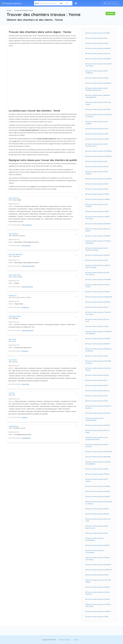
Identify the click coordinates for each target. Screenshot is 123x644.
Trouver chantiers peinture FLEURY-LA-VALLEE (98, 369)
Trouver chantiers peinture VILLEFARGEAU (95, 539)
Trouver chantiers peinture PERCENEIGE (99, 452)
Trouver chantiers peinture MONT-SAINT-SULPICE (97, 527)
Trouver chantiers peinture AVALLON (98, 53)
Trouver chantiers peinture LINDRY (98, 326)
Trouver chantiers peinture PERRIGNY (99, 302)
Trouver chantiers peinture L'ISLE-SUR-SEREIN (98, 581)
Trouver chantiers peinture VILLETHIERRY (95, 551)
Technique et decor (28, 330)
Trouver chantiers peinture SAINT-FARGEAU (97, 173)
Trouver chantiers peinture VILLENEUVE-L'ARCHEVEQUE (99, 333)
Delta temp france (27, 287)
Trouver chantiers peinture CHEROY (98, 211)
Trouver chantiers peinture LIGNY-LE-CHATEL (98, 286)
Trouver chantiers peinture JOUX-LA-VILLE (98, 320)
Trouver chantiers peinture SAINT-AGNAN (97, 480)
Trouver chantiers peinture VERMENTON (100, 297)
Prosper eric (25, 307)
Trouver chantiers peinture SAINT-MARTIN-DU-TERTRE (97, 249)
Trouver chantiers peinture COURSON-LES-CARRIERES (98, 463)
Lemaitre (24, 417)
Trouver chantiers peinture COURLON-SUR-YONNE (98, 313)
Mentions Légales (65, 640)
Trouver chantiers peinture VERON (98, 166)
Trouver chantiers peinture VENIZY (98, 469)
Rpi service (25, 351)
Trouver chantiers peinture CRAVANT (98, 599)
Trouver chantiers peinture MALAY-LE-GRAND (98, 230)
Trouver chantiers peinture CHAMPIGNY (99, 156)
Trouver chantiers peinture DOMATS (98, 545)
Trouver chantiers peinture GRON (97, 356)
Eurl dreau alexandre (28, 266)
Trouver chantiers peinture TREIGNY (98, 474)
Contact (76, 640)
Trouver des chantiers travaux (24, 10)
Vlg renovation (26, 245)
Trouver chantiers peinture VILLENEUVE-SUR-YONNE (99, 65)
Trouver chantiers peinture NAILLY (98, 307)
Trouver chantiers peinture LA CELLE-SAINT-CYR (98, 593)
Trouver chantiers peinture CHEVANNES (99, 151)
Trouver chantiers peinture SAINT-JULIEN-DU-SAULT (97, 145)
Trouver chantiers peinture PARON (98, 78)
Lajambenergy (26, 438)
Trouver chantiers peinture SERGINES (98, 344)
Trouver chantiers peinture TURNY (98, 617)
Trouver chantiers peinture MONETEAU (99, 83)
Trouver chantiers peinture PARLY (97, 533)
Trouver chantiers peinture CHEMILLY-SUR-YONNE (98, 559)
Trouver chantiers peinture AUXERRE (98, 33)
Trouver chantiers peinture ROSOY (98, 385)
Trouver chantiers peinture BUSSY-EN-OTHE (98, 520)
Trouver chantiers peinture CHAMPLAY (99, 611)
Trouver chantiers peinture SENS (97, 38)
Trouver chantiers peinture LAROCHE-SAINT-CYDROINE (98, 266)
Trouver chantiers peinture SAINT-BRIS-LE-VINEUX (98, 362)
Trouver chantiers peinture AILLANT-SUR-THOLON (98, 273)
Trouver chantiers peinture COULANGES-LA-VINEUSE (99, 503)
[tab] (43, 199)
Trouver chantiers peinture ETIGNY (98, 575)
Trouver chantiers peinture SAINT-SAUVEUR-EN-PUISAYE (97, 438)
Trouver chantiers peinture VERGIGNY (99, 236)
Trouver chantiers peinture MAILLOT (98, 391)
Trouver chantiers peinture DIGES (97, 401)
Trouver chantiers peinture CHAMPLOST (99, 570)
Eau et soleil (25, 384)
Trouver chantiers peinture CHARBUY (98, 199)
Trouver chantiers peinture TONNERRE (99, 59)
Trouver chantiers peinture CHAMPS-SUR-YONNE (98, 218)
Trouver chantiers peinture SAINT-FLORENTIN (97, 72)
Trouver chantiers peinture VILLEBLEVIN (99, 179)
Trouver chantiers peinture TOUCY (98, 129)
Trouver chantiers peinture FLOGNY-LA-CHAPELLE (99, 407)
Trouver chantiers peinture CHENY (98, 134)
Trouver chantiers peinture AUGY (97, 396)
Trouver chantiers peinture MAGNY (98, 509)
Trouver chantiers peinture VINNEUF (98, 292)
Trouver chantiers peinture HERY (97, 161)
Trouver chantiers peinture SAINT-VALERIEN (97, 205)
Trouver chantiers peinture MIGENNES (99, 48)
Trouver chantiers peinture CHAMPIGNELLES (95, 419)
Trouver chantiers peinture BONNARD (99, 457)
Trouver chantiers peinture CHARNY (98, 194)
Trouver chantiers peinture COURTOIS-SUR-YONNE (98, 605)
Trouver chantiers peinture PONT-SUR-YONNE (98, 103)
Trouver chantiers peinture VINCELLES (99, 413)
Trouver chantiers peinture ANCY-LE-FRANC (98, 431)
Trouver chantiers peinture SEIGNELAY (99, 224)
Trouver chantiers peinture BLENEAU (98, 255)
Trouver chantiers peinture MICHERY (98, 425)
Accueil (9, 10)
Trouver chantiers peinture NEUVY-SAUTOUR (97, 446)
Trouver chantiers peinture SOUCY (98, 260)
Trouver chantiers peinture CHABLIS (98, 139)
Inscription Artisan (110, 3)
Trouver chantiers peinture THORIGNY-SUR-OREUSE (98, 242)
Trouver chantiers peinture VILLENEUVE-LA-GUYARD (99, 116)
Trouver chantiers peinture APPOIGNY (99, 109)
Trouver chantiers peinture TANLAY (98, 375)
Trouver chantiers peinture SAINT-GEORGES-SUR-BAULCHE (97, 89)
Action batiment (27, 225)
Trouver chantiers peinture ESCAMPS (98, 587)
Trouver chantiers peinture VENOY (98, 189)
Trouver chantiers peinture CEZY (97, 380)
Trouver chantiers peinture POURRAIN (99, 280)
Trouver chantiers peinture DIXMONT (98, 497)
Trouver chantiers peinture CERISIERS (99, 486)
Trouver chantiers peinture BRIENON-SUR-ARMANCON (98, 96)
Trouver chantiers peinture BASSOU (98, 514)
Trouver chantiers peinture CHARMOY (99, 339)
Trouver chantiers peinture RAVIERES (98, 491)
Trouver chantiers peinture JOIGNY (98, 43)
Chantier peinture (12, 3)
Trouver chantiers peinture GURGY (98, 184)
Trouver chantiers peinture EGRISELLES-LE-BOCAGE (99, 350)
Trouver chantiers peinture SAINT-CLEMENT (97, 123)
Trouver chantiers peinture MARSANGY (99, 565)
